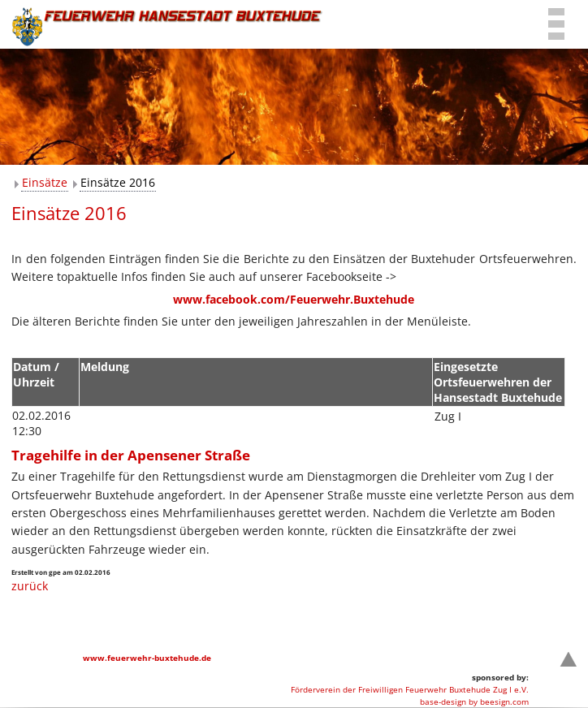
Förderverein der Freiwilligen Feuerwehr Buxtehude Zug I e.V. (410, 689)
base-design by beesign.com (474, 702)
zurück (30, 586)
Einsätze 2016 (118, 182)
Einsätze (45, 182)
